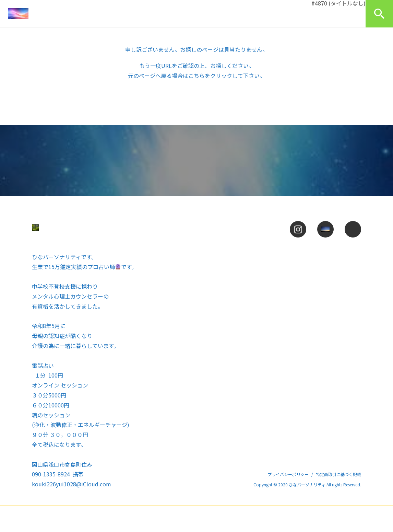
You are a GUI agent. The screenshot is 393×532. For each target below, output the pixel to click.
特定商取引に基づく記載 (338, 474)
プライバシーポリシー (288, 474)
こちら (196, 76)
